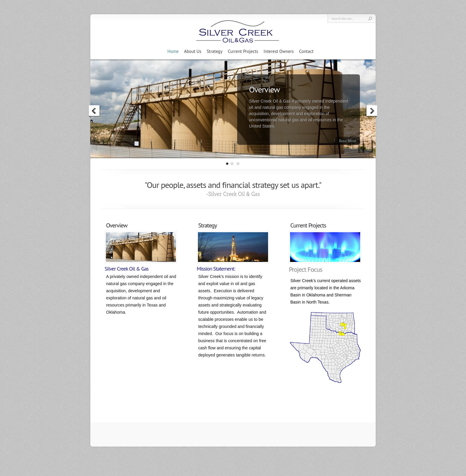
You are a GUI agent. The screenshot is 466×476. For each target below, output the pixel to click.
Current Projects (243, 51)
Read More (348, 141)
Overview (264, 89)
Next (371, 111)
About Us (193, 51)
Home (173, 51)
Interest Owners (279, 51)
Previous (95, 111)
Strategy (214, 51)
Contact (306, 51)
